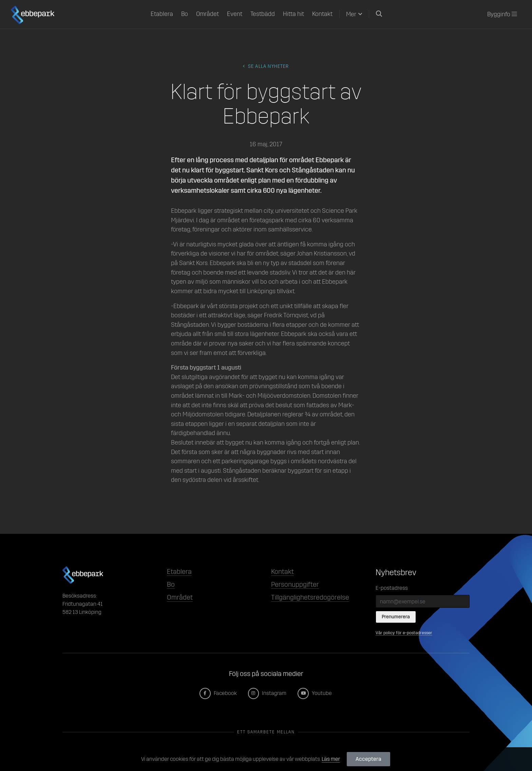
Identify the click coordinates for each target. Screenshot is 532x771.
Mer (351, 14)
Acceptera (368, 759)
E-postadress (392, 588)
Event (235, 14)
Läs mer (331, 759)
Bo (185, 14)
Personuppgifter (295, 584)
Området (207, 14)
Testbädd (263, 14)
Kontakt (322, 14)
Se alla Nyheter (266, 66)
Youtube (315, 693)
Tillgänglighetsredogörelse (310, 597)
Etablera (162, 14)
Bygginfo (502, 14)
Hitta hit (293, 14)
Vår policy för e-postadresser (404, 633)
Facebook (218, 693)
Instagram (268, 693)
